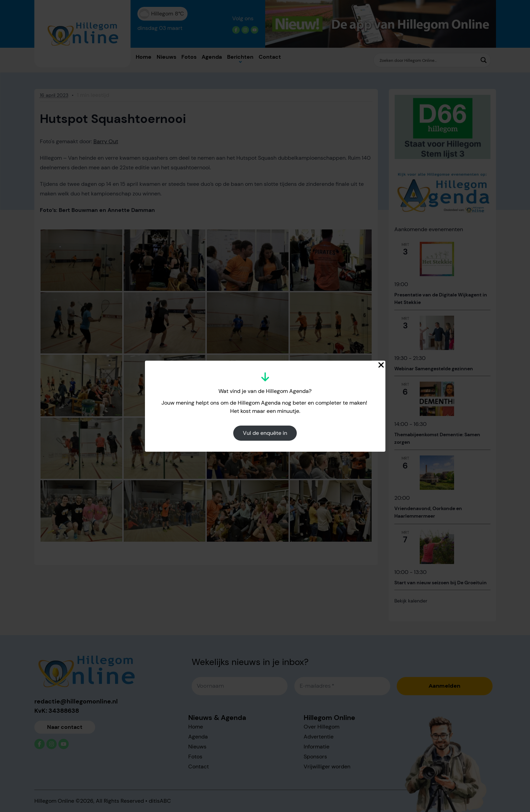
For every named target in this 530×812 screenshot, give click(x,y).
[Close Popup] (381, 365)
